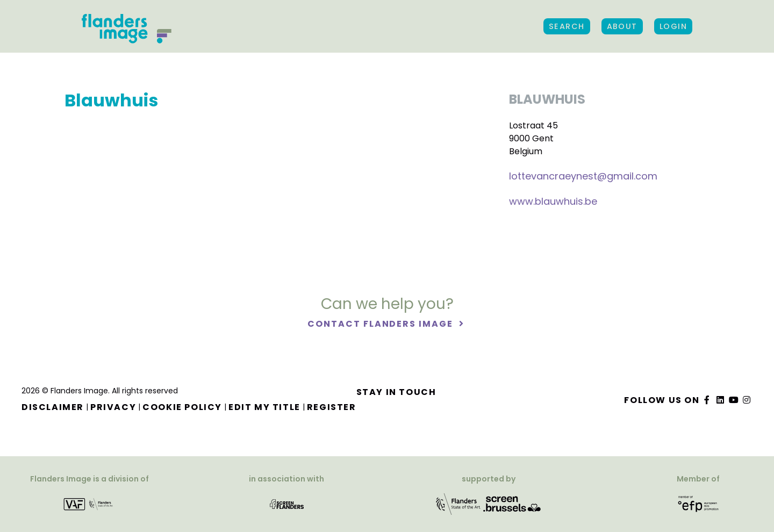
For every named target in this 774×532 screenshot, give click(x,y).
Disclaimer (53, 407)
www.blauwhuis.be (553, 201)
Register (332, 407)
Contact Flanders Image (381, 324)
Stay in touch (396, 392)
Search (567, 26)
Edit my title (264, 407)
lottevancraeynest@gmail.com (583, 176)
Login (673, 26)
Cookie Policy (182, 407)
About (622, 26)
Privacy (113, 407)
